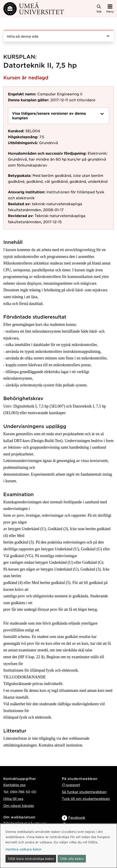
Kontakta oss (14, 785)
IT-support (71, 785)
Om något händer (19, 805)
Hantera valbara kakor (24, 849)
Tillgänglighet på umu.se (25, 823)
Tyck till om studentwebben (86, 798)
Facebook (77, 817)
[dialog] (58, 846)
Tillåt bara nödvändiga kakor (31, 859)
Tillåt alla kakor (72, 859)
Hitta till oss (13, 798)
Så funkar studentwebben (84, 792)
